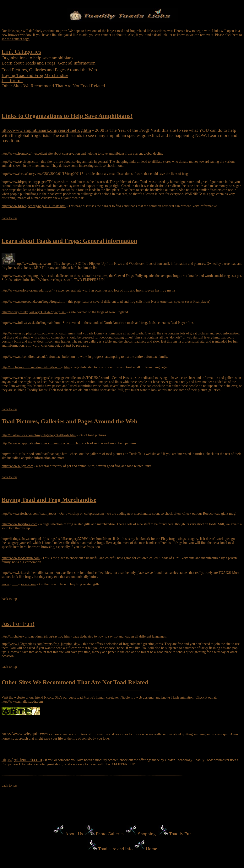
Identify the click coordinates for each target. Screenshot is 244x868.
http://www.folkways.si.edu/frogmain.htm (31, 323)
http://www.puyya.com (17, 466)
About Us (74, 834)
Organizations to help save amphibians (37, 58)
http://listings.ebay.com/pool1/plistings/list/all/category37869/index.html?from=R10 (60, 539)
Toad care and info (115, 849)
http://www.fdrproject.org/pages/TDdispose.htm (35, 182)
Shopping (147, 834)
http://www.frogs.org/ (17, 153)
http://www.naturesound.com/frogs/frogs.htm (33, 302)
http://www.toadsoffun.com (21, 558)
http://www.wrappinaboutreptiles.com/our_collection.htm (41, 443)
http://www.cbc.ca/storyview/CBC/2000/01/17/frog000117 (42, 174)
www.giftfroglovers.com (19, 584)
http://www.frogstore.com (19, 524)
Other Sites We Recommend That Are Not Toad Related (53, 86)
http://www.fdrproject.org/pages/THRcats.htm (34, 206)
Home (152, 849)
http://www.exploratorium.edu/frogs (27, 290)
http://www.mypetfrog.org (20, 276)
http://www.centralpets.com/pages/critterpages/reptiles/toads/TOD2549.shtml (55, 378)
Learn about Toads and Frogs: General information (49, 63)
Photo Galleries (110, 834)
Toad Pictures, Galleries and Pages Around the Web (49, 70)
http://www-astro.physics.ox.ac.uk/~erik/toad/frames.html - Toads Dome (52, 333)
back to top (9, 218)
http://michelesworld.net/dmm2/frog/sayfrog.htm (36, 367)
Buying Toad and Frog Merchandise (35, 75)
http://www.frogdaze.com (33, 264)
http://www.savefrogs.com (20, 162)
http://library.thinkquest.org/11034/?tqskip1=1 (34, 312)
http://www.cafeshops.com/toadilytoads (29, 514)
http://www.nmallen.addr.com (22, 701)
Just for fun (12, 80)
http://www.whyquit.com (25, 734)
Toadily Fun (180, 834)
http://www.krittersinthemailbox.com (27, 573)
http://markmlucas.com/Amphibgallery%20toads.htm (39, 435)
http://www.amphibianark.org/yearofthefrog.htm (46, 130)
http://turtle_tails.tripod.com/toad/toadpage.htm (34, 454)
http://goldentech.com (22, 760)
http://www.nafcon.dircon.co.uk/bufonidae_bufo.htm (38, 357)
